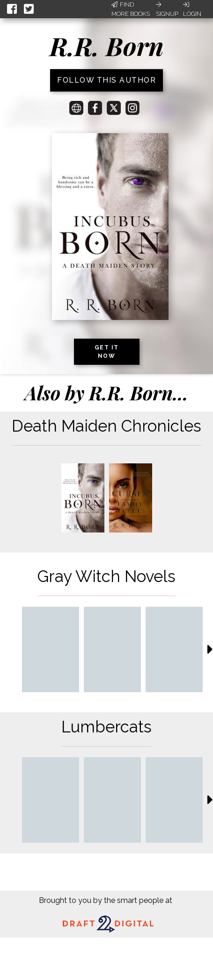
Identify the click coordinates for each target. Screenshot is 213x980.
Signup (167, 9)
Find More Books (131, 9)
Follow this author (106, 80)
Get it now (107, 352)
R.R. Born (107, 46)
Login (192, 9)
